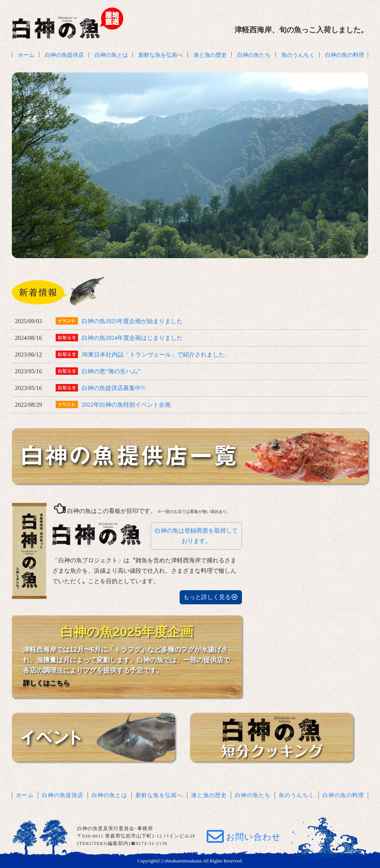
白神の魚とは (111, 55)
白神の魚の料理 (345, 55)
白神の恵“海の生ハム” (111, 371)
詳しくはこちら (46, 683)
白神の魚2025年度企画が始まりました (132, 321)
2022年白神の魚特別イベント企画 (126, 405)
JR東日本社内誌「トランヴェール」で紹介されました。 (156, 355)
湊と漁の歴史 (210, 55)
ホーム (26, 55)
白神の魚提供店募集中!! (113, 388)
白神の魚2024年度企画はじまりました (132, 338)
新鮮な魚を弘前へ (161, 55)
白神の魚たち (254, 55)
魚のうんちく (298, 55)
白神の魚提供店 (64, 55)
